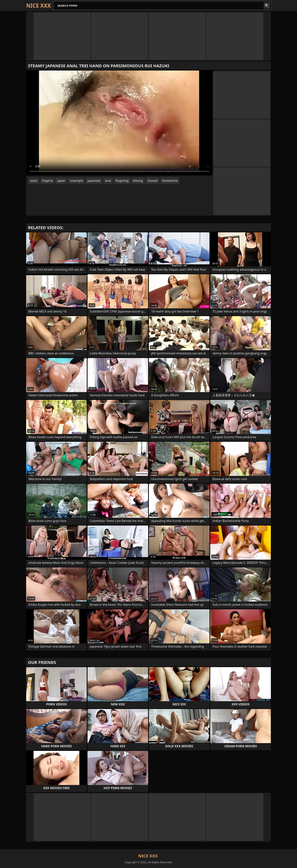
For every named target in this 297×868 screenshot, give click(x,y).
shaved (152, 181)
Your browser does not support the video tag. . (119, 123)
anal (108, 181)
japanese (94, 181)
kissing (138, 181)
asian (34, 181)
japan (61, 181)
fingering (122, 181)
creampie (76, 181)
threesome (170, 181)
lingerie (47, 181)
